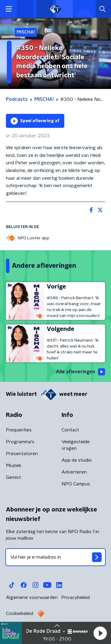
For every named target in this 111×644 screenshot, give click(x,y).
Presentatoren (22, 454)
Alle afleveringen (81, 372)
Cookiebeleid (20, 613)
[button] (100, 633)
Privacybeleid (75, 597)
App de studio (77, 460)
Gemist (13, 477)
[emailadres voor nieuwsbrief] (55, 557)
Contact (70, 430)
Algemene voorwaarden (32, 597)
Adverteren (74, 472)
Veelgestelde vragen (76, 445)
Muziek (14, 466)
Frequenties (19, 430)
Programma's (20, 442)
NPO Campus (76, 484)
